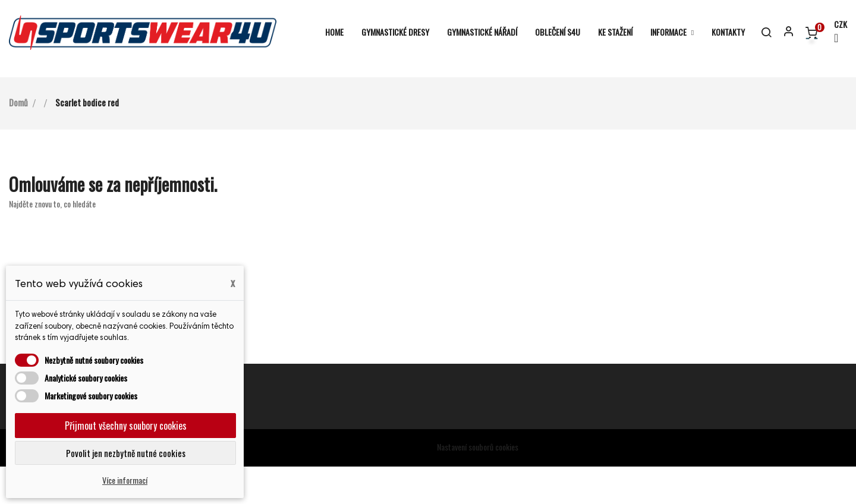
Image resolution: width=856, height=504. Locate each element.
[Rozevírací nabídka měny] (835, 32)
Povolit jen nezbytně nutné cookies (126, 453)
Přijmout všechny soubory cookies (126, 426)
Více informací (125, 480)
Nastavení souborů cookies (478, 484)
